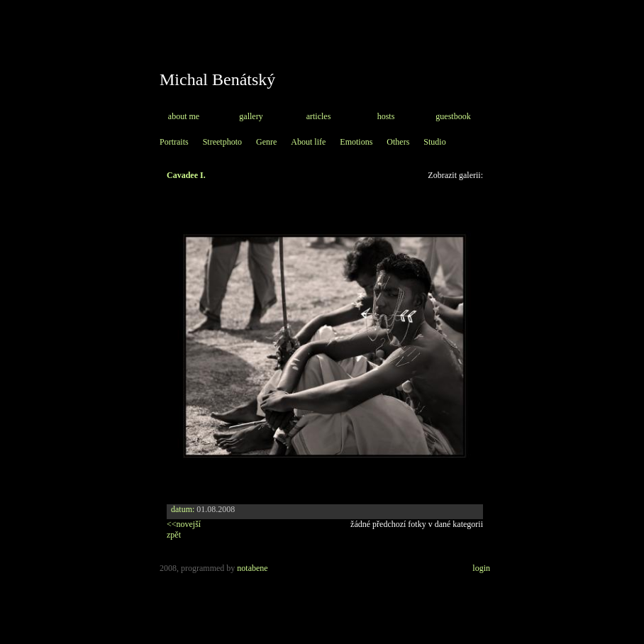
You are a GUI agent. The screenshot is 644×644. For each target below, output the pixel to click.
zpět (174, 535)
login (481, 568)
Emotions (356, 142)
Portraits (174, 142)
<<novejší (184, 524)
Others (398, 142)
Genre (266, 142)
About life (308, 142)
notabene (252, 568)
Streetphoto (222, 142)
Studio (434, 142)
